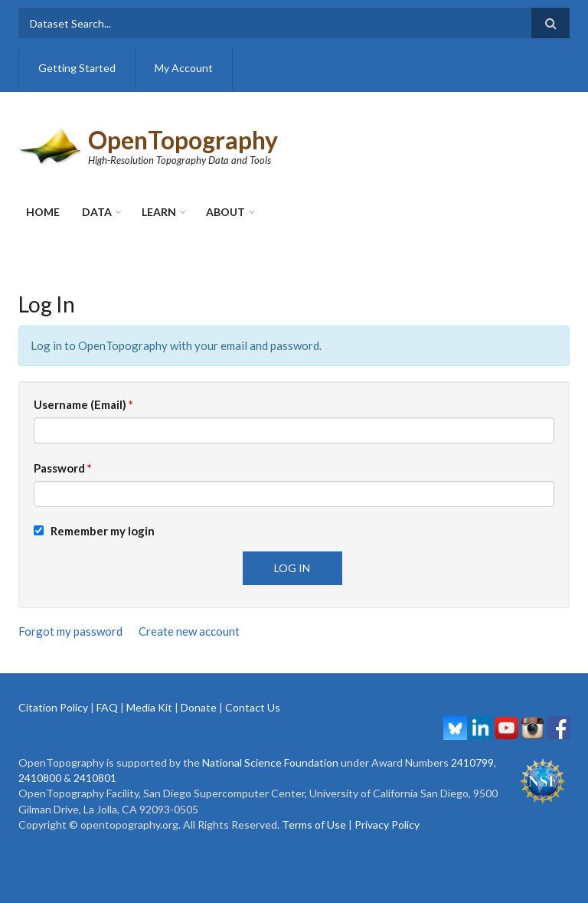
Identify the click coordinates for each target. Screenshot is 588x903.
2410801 (95, 778)
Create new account (189, 631)
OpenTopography (183, 140)
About (225, 212)
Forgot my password (70, 631)
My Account (184, 68)
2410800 (40, 778)
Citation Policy (53, 707)
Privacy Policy (387, 824)
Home (43, 212)
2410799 (472, 762)
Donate (199, 707)
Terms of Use (314, 824)
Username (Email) (83, 404)
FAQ (107, 707)
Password (63, 468)
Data (97, 212)
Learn (159, 212)
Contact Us (253, 707)
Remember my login (94, 531)
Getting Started (77, 68)
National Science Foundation (270, 762)
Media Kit (149, 707)
